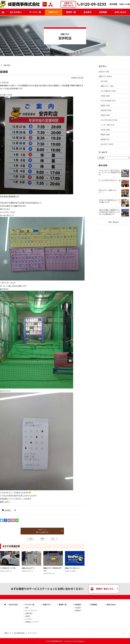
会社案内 (87, 12)
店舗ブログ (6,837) (105, 76)
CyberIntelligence (78, 641)
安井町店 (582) (106, 110)
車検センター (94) (107, 86)
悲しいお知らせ (42, 532)
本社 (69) (104, 81)
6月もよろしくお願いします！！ (107, 191)
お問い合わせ (111, 605)
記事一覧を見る (114, 222)
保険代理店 (29, 613)
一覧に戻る (7, 65)
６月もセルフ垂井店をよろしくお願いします (110, 201)
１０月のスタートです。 (8, 568)
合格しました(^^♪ (28, 568)
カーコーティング (31, 611)
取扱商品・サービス (32, 622)
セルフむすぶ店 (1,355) (109, 120)
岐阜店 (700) (105, 106)
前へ (31, 539)
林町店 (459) (105, 115)
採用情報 (103, 12)
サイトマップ (32, 633)
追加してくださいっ (73, 568)
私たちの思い (16, 12)
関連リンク (8, 633)
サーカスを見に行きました (110, 180)
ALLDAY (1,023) (107, 144)
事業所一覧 (71, 12)
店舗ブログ (54, 12)
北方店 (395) (105, 130)
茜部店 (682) (105, 135)
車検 (27, 608)
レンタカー (29, 619)
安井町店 (8, 510)
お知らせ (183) (104, 72)
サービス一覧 (30, 605)
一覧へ (42, 539)
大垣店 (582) (105, 96)
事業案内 (78, 611)
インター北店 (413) (108, 125)
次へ (53, 539)
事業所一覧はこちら (105, 589)
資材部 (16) (105, 139)
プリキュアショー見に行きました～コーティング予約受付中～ (110, 173)
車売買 (28, 616)
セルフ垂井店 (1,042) (108, 91)
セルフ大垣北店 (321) (108, 101)
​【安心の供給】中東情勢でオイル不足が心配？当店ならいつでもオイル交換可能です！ (109, 212)
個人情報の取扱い (20, 633)
